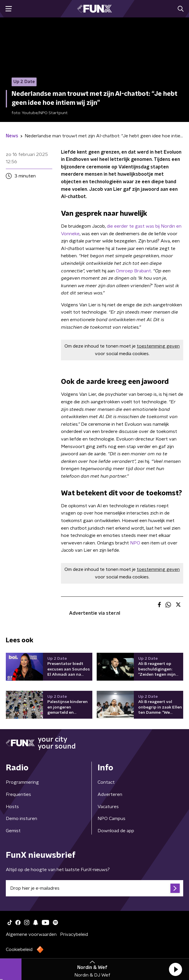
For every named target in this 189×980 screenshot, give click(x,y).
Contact (106, 782)
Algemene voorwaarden (31, 934)
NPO (135, 543)
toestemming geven (158, 346)
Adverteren (110, 794)
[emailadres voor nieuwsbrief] (94, 888)
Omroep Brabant (133, 271)
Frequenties (18, 794)
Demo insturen (21, 819)
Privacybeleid (74, 934)
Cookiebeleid (19, 950)
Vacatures (108, 807)
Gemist (13, 831)
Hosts (12, 807)
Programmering (22, 782)
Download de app (116, 831)
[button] (175, 969)
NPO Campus (111, 819)
